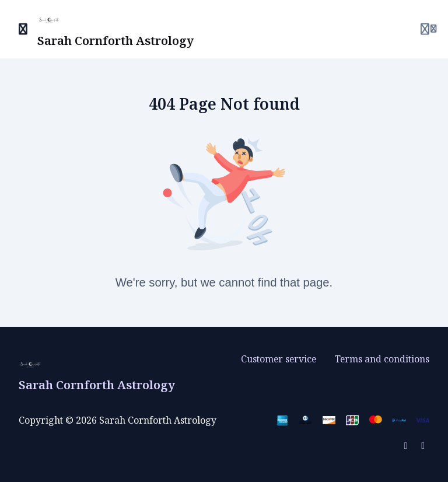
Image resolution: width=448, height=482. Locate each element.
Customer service (279, 359)
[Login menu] (428, 29)
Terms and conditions (382, 359)
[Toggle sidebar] (23, 29)
